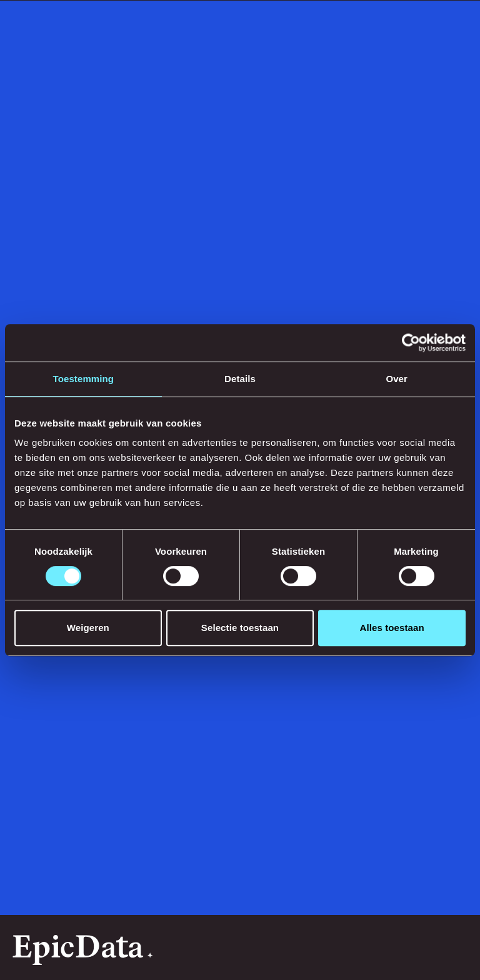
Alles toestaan (392, 628)
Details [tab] (240, 379)
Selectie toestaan (240, 628)
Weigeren (88, 628)
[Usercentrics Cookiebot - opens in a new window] (411, 343)
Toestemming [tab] (84, 379)
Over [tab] (397, 379)
